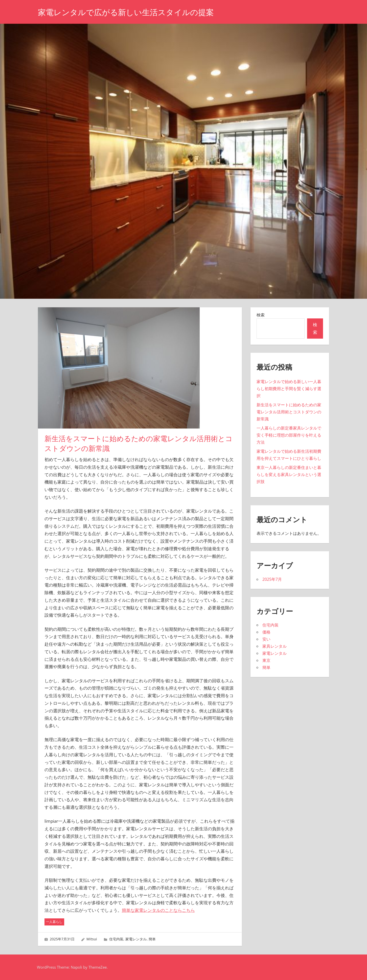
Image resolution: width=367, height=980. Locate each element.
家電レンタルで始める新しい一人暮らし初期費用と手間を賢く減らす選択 (289, 389)
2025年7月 (272, 579)
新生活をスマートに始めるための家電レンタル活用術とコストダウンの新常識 (289, 412)
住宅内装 (116, 939)
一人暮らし (54, 922)
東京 (266, 660)
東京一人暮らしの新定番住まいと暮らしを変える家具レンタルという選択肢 (289, 474)
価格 (266, 632)
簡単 (152, 939)
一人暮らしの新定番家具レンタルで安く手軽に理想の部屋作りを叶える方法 (289, 435)
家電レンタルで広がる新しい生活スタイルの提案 (129, 12)
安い (266, 639)
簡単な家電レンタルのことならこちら (158, 910)
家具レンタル (274, 646)
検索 (261, 315)
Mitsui (92, 939)
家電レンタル (136, 939)
